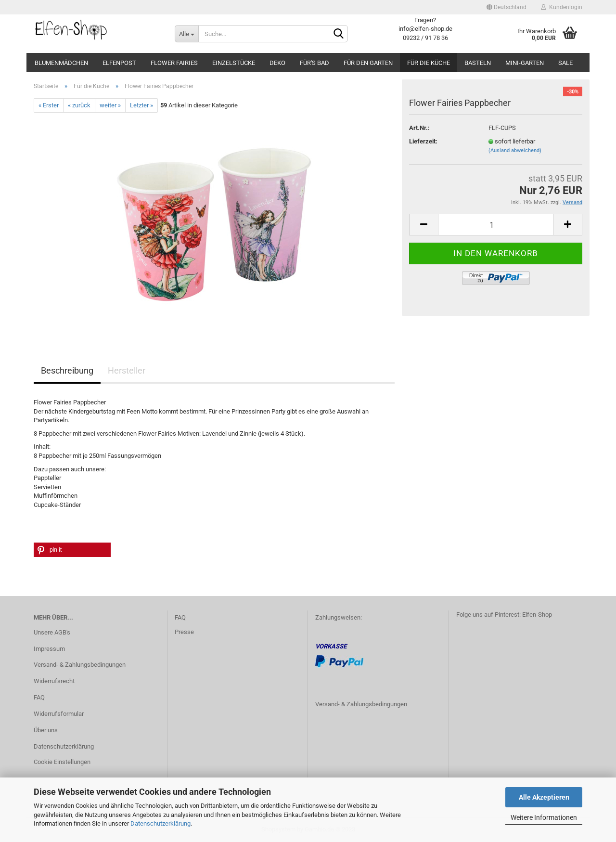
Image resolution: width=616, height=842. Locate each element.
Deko (277, 63)
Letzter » (141, 105)
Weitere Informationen (544, 817)
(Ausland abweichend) (515, 150)
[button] (72, 550)
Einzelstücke (234, 63)
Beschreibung (67, 370)
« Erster (49, 105)
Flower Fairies (174, 63)
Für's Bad (314, 63)
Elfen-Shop (537, 615)
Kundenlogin (562, 7)
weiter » (110, 105)
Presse (184, 632)
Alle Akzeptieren (544, 797)
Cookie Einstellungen (62, 762)
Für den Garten (368, 63)
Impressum (49, 649)
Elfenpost (119, 63)
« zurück (79, 105)
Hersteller (127, 370)
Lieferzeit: (423, 141)
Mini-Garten (525, 63)
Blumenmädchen (61, 63)
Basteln (478, 63)
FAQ (39, 697)
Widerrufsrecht (54, 681)
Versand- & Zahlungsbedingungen (80, 665)
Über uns (46, 730)
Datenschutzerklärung (160, 823)
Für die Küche (429, 63)
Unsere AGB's (52, 632)
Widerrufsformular (59, 714)
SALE (565, 63)
